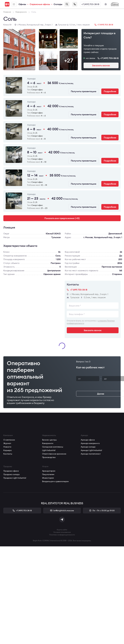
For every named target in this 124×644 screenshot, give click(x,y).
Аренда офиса (88, 440)
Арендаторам (49, 471)
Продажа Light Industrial (15, 478)
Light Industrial (49, 450)
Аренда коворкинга (90, 443)
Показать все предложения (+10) (62, 218)
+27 (69, 60)
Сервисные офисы (40, 4)
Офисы (22, 4)
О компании (9, 440)
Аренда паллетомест (91, 454)
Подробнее (110, 91)
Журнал (7, 443)
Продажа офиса (11, 471)
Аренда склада (88, 447)
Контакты (8, 454)
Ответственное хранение (54, 454)
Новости (7, 447)
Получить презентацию (84, 91)
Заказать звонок (75, 4)
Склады (58, 4)
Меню (14, 4)
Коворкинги (48, 443)
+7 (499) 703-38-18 (90, 4)
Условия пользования (62, 532)
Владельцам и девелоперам (55, 481)
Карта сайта (62, 530)
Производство (49, 457)
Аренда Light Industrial (91, 450)
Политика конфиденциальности (62, 535)
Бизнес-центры (49, 440)
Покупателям (48, 474)
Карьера (7, 450)
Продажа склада (11, 474)
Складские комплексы (53, 447)
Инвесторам (48, 478)
